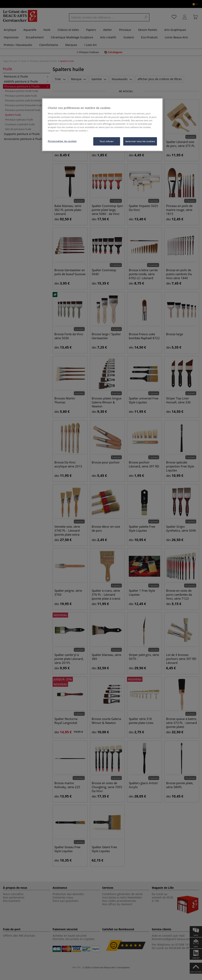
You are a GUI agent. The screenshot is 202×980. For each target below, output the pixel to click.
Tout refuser (107, 141)
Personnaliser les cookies (62, 141)
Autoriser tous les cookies (140, 141)
